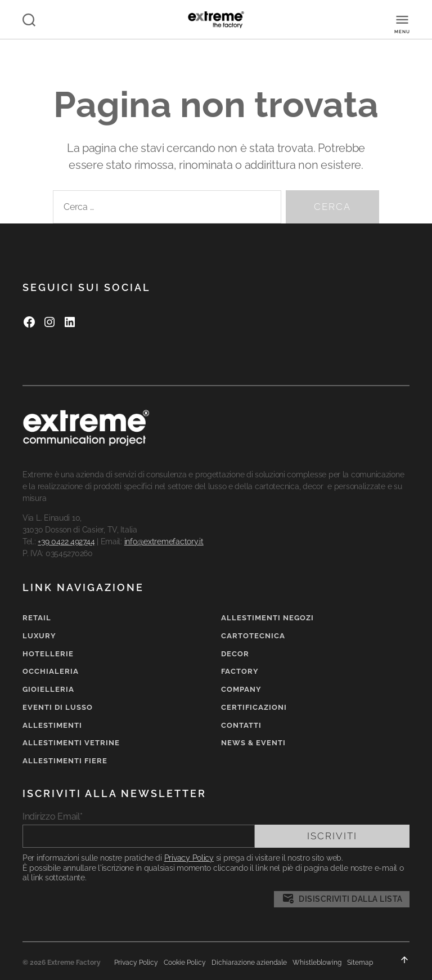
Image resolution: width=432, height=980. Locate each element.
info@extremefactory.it (164, 542)
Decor (235, 654)
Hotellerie (48, 654)
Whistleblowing (317, 963)
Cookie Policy (185, 963)
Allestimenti (52, 725)
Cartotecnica (253, 636)
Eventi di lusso (58, 707)
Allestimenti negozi (267, 618)
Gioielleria (48, 689)
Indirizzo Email (53, 816)
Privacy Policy (189, 858)
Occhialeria (51, 671)
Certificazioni (254, 707)
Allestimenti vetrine (71, 743)
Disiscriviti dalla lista (342, 899)
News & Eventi (253, 743)
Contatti (241, 725)
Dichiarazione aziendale (249, 963)
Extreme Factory (74, 963)
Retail (37, 618)
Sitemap (360, 963)
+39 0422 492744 (66, 542)
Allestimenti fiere (65, 761)
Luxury (39, 636)
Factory (240, 671)
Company (241, 689)
